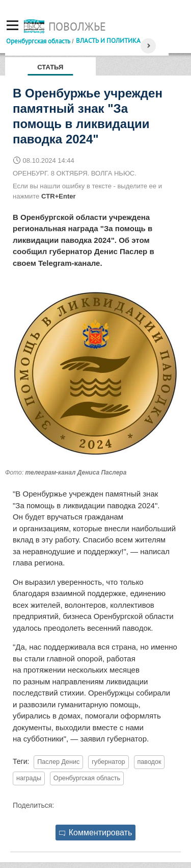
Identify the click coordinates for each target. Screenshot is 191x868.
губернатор (108, 762)
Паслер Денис (58, 762)
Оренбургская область (38, 41)
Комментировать (96, 833)
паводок (149, 762)
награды (29, 778)
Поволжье (77, 27)
